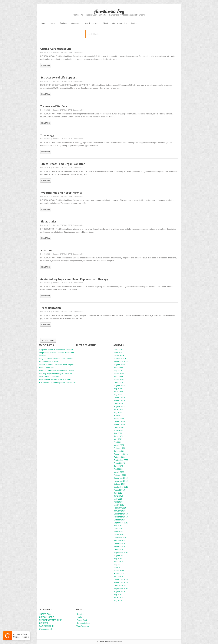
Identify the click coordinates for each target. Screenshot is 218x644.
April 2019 (118, 502)
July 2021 (118, 433)
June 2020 (118, 466)
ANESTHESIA (45, 614)
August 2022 (119, 406)
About (105, 23)
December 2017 (121, 544)
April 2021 (118, 442)
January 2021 (120, 451)
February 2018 (120, 538)
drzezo (55, 52)
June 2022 (118, 409)
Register (63, 23)
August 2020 (119, 463)
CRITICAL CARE (66, 52)
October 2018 (120, 520)
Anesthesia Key (109, 11)
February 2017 (120, 573)
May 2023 (118, 394)
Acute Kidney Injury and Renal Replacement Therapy (74, 279)
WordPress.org (83, 626)
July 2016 (118, 594)
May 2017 (118, 565)
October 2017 (120, 550)
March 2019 (119, 505)
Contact (134, 23)
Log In (53, 23)
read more (46, 65)
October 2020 (120, 457)
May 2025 (118, 371)
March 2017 (119, 571)
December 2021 (121, 421)
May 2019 (118, 499)
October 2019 (120, 484)
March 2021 (119, 445)
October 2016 (120, 585)
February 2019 (120, 508)
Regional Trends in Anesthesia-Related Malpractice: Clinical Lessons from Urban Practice (57, 353)
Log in (79, 617)
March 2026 (119, 356)
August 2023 (119, 385)
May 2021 (118, 439)
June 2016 (118, 597)
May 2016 (118, 600)
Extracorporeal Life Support (58, 78)
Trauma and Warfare (54, 106)
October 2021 (120, 427)
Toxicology (47, 135)
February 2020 (120, 475)
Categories (76, 23)
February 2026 (120, 359)
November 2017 (121, 547)
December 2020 (121, 454)
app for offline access (109, 642)
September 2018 (121, 523)
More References (92, 23)
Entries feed (82, 620)
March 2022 (119, 418)
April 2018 (118, 532)
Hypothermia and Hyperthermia (61, 193)
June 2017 (118, 562)
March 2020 (119, 472)
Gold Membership (120, 23)
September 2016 (121, 588)
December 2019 (121, 478)
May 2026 (118, 350)
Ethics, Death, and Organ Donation (63, 164)
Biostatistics (48, 222)
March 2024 (119, 380)
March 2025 (119, 374)
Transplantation (51, 308)
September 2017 (121, 553)
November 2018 (121, 517)
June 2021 (118, 436)
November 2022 (121, 400)
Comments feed (83, 623)
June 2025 (118, 368)
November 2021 (121, 424)
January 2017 (120, 576)
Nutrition (46, 250)
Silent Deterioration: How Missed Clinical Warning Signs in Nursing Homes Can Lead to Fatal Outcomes (57, 374)
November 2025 (121, 362)
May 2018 (118, 529)
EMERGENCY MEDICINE (50, 620)
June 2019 (118, 496)
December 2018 (121, 514)
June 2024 (118, 377)
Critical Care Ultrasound (56, 49)
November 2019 (121, 481)
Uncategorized (45, 629)
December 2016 (121, 579)
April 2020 (118, 469)
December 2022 (121, 397)
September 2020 (121, 460)
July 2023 (118, 388)
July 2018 (118, 526)
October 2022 (120, 403)
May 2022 (118, 412)
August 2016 (119, 591)
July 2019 (118, 493)
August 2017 (119, 556)
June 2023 (118, 391)
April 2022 (118, 415)
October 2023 (120, 383)
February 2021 (120, 448)
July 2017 (118, 559)
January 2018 (120, 541)
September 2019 (121, 487)
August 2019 (119, 490)
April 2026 (118, 353)
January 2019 (120, 511)
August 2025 (119, 365)
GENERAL (44, 623)
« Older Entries (48, 340)
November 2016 (121, 582)
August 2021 (119, 430)
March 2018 (119, 535)
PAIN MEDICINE (46, 626)
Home (43, 23)
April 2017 (118, 568)
